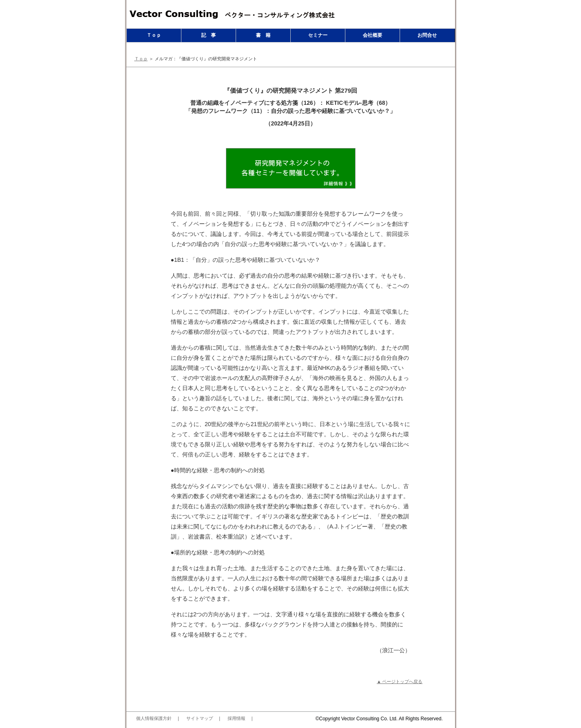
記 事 (209, 35)
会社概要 (372, 35)
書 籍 (263, 35)
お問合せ (427, 35)
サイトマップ (200, 718)
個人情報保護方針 (154, 718)
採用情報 (236, 718)
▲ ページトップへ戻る (400, 681)
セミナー (318, 35)
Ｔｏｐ (154, 35)
